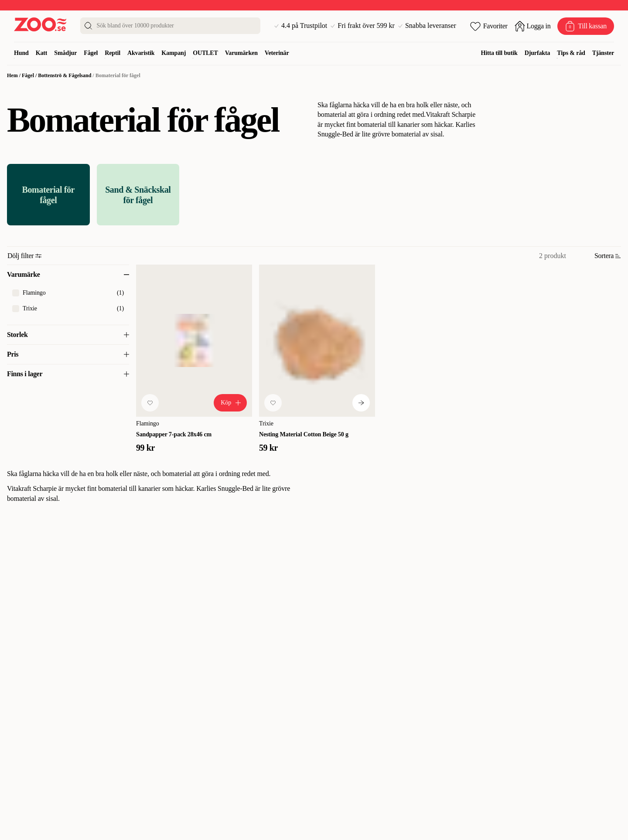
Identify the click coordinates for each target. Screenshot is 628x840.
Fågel (91, 53)
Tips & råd (571, 53)
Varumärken (241, 53)
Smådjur (65, 53)
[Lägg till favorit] (150, 403)
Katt (42, 53)
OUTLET (205, 53)
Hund (21, 53)
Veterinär (277, 53)
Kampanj (174, 53)
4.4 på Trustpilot (301, 26)
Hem (12, 75)
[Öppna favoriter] (489, 26)
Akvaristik (141, 53)
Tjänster (603, 53)
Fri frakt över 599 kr (363, 26)
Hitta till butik (499, 53)
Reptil (113, 53)
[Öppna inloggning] (533, 26)
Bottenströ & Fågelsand (65, 75)
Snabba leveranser (427, 26)
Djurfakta (538, 53)
